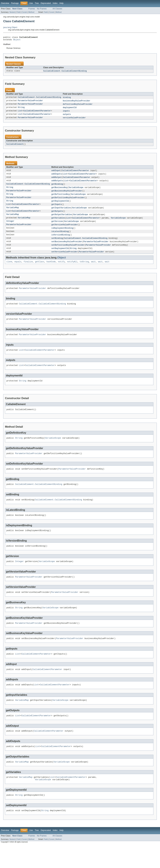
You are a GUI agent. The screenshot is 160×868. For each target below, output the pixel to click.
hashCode (51, 268)
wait (93, 268)
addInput (56, 173)
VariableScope (76, 191)
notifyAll (72, 268)
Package (15, 3)
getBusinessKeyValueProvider (67, 194)
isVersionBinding (61, 240)
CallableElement (15, 146)
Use (31, 3)
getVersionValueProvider (64, 230)
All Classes (57, 9)
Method (31, 12)
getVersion (57, 226)
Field (18, 12)
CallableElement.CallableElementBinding (65, 72)
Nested (12, 12)
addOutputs (57, 184)
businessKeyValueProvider (77, 102)
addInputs (56, 177)
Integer (10, 226)
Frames (32, 9)
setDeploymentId (60, 255)
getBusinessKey (59, 191)
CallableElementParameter (37, 113)
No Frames (42, 9)
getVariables (58, 223)
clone (9, 268)
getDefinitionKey (61, 198)
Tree (37, 3)
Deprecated (46, 3)
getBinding (57, 187)
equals (18, 268)
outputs (67, 116)
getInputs (56, 209)
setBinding (57, 244)
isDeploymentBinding (62, 233)
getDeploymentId (60, 205)
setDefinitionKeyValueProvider (68, 251)
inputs (66, 113)
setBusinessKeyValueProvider (67, 247)
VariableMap (13, 212)
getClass (40, 268)
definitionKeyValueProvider (78, 106)
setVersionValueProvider (64, 258)
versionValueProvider (74, 120)
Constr (24, 12)
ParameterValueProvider (30, 102)
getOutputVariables (62, 219)
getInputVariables (61, 212)
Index (55, 3)
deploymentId (70, 109)
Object (17, 40)
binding (67, 99)
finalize (28, 268)
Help (61, 3)
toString (84, 268)
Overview (5, 3)
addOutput (56, 180)
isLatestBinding (60, 237)
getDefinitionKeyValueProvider (68, 201)
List (20, 113)
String (21, 109)
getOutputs (57, 216)
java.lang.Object (10, 27)
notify (61, 268)
